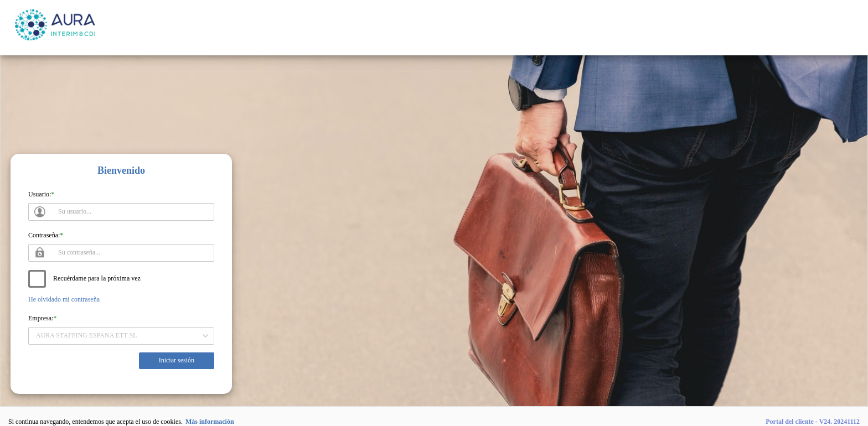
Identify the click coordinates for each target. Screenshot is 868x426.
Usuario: (40, 194)
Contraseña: (44, 235)
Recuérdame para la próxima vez (97, 278)
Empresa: (41, 318)
